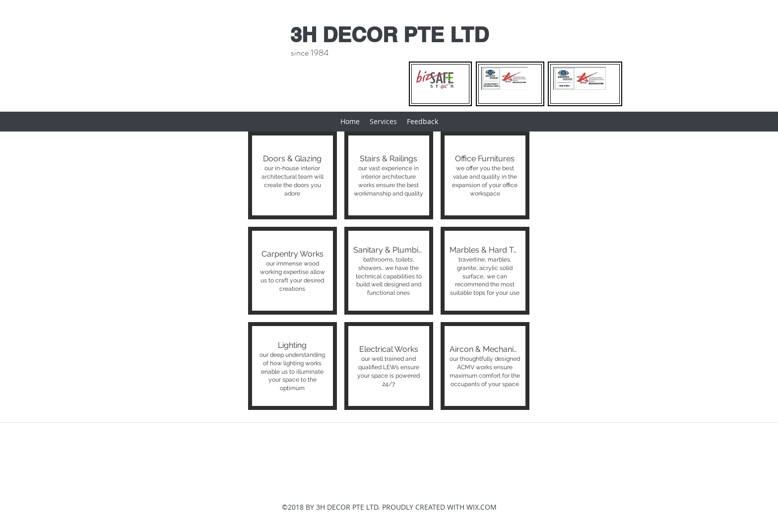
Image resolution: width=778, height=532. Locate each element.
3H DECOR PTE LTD (389, 35)
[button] (292, 175)
